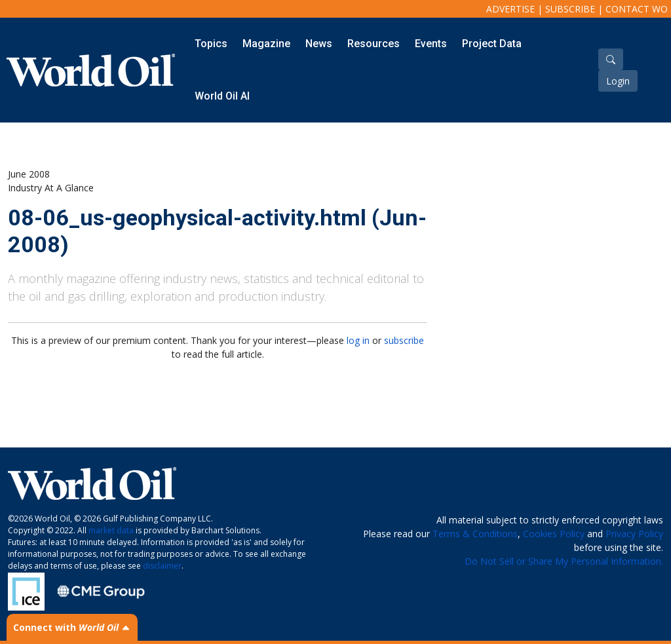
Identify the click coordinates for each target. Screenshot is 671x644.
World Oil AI (222, 96)
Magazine (266, 44)
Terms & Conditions (475, 534)
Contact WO (637, 9)
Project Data (492, 44)
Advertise (510, 9)
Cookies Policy (554, 534)
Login (618, 81)
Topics (211, 44)
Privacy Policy (634, 534)
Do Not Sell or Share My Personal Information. (564, 561)
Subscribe (570, 9)
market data (111, 530)
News (319, 44)
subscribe (404, 340)
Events (431, 44)
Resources (374, 44)
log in (358, 340)
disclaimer (162, 566)
